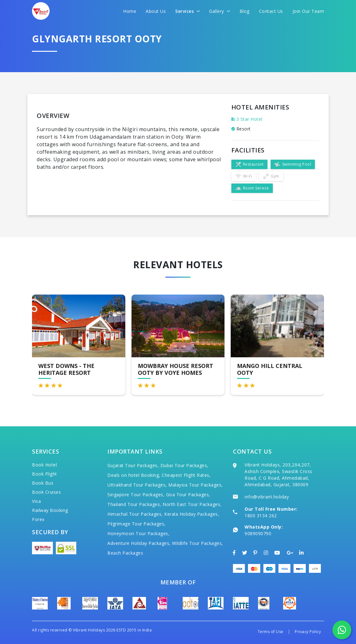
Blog (245, 11)
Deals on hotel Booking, (134, 475)
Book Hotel (44, 465)
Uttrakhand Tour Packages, (137, 485)
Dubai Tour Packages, (184, 465)
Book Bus (43, 483)
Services (187, 11)
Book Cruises (46, 492)
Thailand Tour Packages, (134, 504)
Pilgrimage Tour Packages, (137, 524)
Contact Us (271, 11)
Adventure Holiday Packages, (139, 543)
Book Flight (45, 474)
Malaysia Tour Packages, (196, 485)
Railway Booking (50, 510)
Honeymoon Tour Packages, (138, 533)
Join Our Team (308, 11)
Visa (36, 501)
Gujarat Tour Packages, (133, 465)
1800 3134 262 (261, 516)
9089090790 (258, 533)
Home (130, 11)
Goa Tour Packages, (188, 495)
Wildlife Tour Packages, (198, 543)
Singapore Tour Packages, (136, 495)
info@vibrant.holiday (267, 497)
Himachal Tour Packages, (135, 514)
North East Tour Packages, (192, 504)
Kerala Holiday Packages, (192, 514)
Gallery (220, 11)
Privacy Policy (308, 632)
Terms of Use (271, 632)
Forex (38, 519)
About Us (156, 11)
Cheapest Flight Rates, (186, 475)
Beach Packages (125, 553)
